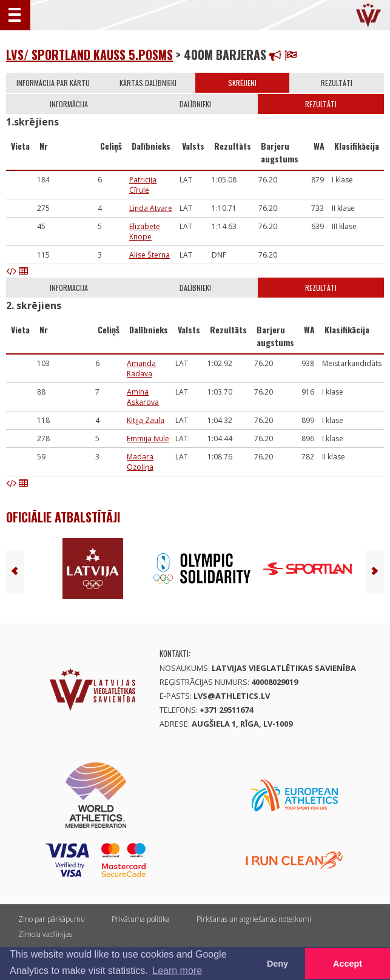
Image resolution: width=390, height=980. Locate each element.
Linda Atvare (151, 208)
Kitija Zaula (146, 420)
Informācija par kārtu (53, 83)
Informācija (69, 104)
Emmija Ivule (148, 438)
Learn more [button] (177, 971)
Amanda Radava (141, 368)
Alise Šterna (150, 255)
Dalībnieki (195, 104)
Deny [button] (277, 964)
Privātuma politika (141, 919)
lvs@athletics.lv (232, 696)
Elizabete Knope (145, 232)
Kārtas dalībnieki (148, 83)
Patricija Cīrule (143, 185)
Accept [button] (348, 964)
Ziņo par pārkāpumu (52, 919)
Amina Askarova (143, 397)
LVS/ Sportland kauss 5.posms (89, 55)
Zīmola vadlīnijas (45, 934)
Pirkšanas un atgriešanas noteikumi (254, 919)
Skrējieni (242, 83)
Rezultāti (337, 83)
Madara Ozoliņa (140, 462)
